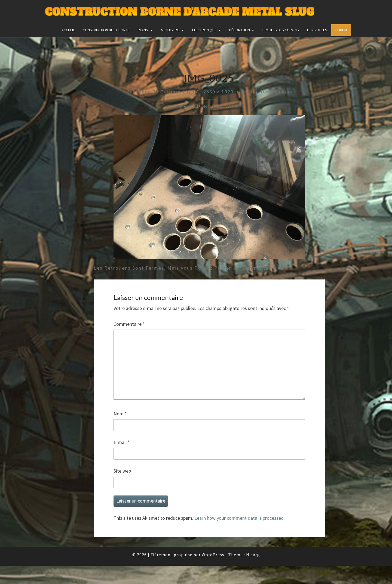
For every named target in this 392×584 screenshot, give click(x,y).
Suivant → (231, 106)
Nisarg (253, 555)
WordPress (213, 555)
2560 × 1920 (218, 92)
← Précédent (192, 106)
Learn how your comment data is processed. (240, 518)
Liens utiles (317, 30)
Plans (143, 30)
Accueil (68, 30)
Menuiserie (170, 30)
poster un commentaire (245, 268)
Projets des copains (281, 30)
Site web (122, 471)
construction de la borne (106, 30)
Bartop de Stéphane (267, 92)
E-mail (122, 442)
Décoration (240, 30)
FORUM (341, 30)
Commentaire (129, 324)
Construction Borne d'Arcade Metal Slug (180, 12)
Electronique (204, 30)
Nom (120, 414)
